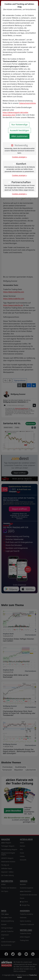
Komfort (21, 164)
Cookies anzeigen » (20, 157)
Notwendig (21, 145)
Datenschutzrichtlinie (27, 103)
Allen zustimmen (19, 136)
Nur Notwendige (20, 125)
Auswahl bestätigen (19, 130)
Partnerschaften (21, 182)
